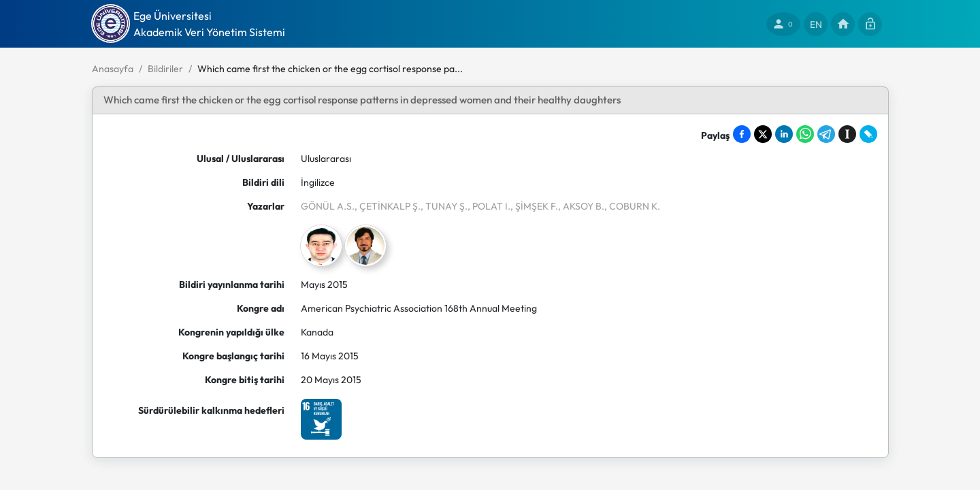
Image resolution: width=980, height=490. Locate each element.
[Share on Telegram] (826, 134)
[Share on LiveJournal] (868, 134)
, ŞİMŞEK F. (534, 206)
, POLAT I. (489, 206)
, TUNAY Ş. (444, 206)
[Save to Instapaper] (847, 134)
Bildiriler (165, 69)
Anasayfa (113, 69)
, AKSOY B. (581, 206)
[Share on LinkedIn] (784, 134)
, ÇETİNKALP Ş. (388, 206)
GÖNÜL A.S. (328, 206)
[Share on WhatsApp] (805, 134)
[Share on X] (763, 134)
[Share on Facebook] (742, 134)
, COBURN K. (632, 206)
